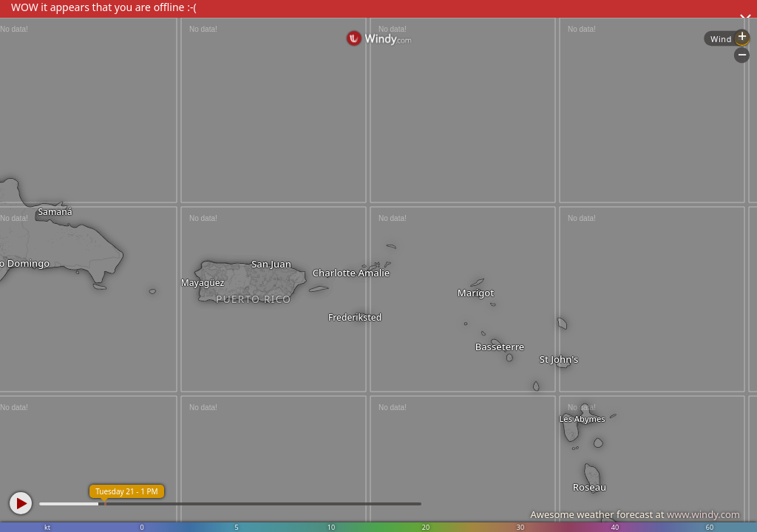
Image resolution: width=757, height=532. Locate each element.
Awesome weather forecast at (635, 514)
